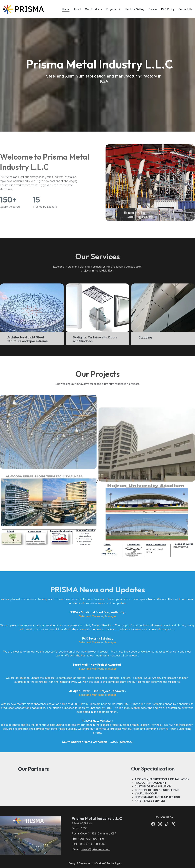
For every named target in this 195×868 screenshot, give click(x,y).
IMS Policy (168, 9)
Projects (111, 9)
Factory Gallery (135, 9)
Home (66, 9)
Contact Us (185, 9)
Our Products (93, 9)
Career (153, 9)
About (77, 9)
